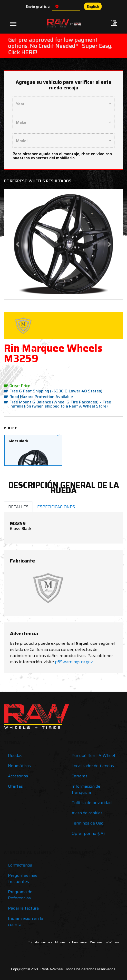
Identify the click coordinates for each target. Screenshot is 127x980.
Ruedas (15, 755)
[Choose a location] (57, 6)
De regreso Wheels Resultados (38, 181)
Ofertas (15, 786)
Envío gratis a (38, 6)
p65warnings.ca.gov (74, 662)
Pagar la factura (23, 908)
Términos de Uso (87, 823)
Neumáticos (19, 766)
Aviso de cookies (87, 813)
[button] (17, 244)
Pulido (11, 428)
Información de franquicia (86, 789)
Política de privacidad (92, 803)
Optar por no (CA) (88, 833)
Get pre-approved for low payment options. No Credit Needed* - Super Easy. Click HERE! (60, 46)
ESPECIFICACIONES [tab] (56, 507)
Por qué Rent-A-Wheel (93, 755)
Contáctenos (20, 865)
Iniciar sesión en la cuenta (26, 921)
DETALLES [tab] (18, 507)
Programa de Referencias (20, 895)
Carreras (80, 776)
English (93, 6)
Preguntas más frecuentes (23, 878)
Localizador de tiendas (93, 766)
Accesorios (18, 776)
